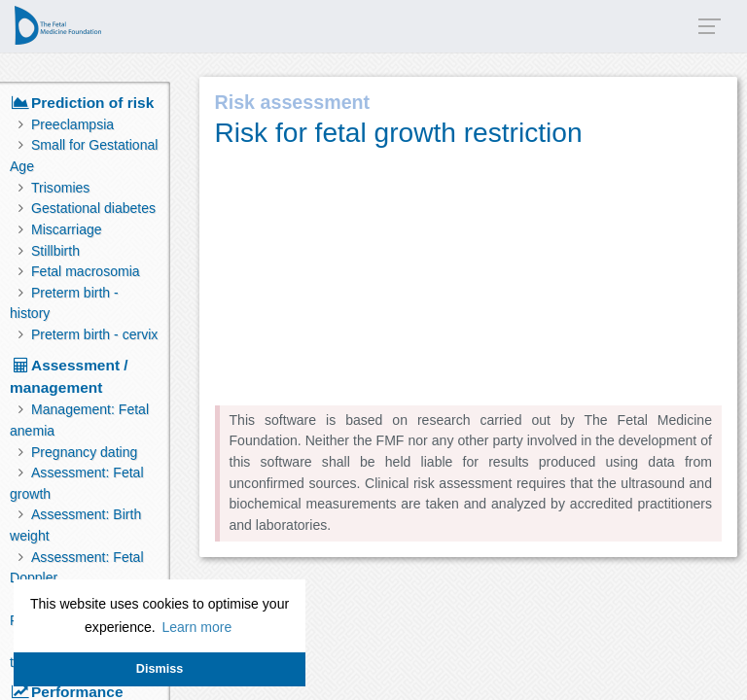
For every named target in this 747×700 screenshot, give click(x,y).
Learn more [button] (196, 627)
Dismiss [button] (160, 669)
